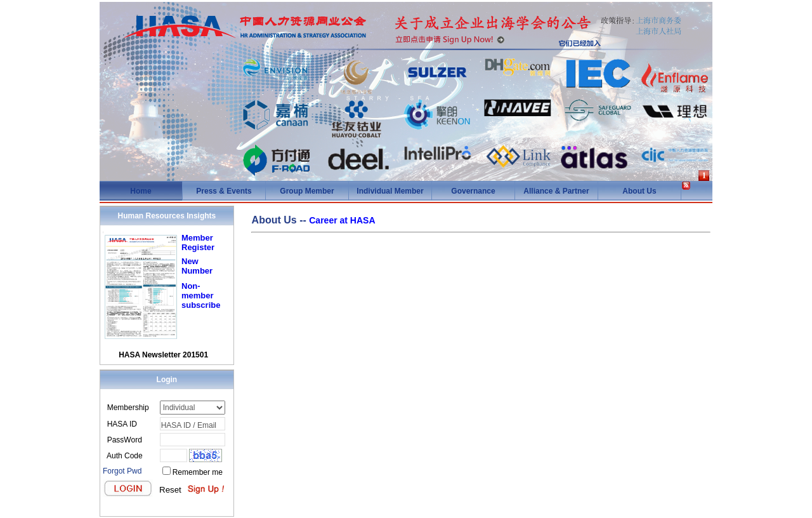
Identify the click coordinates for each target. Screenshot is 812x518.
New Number (197, 266)
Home (141, 191)
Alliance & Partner (556, 191)
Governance (473, 191)
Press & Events (224, 191)
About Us (639, 191)
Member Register (198, 242)
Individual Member (390, 191)
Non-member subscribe (201, 296)
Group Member (307, 191)
